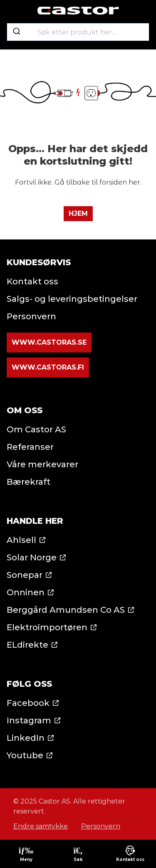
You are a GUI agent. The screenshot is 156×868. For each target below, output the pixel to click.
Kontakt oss (32, 281)
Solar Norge (32, 557)
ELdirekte (27, 645)
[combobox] (78, 32)
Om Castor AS (36, 429)
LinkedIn (26, 738)
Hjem (78, 213)
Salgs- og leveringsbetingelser (72, 299)
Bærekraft (28, 482)
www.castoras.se (49, 342)
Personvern (31, 316)
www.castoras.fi (48, 367)
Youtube (25, 755)
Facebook (28, 703)
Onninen (26, 592)
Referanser (30, 447)
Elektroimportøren (47, 627)
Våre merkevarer (42, 464)
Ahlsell (21, 540)
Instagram (29, 720)
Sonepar (25, 575)
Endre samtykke (41, 826)
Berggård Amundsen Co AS (66, 610)
